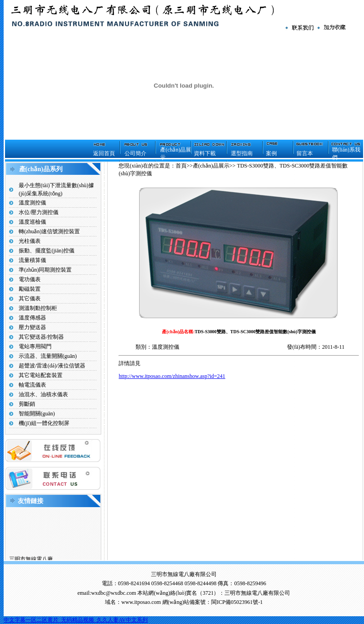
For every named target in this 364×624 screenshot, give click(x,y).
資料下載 (205, 153)
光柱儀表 (30, 241)
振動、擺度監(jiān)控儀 (47, 251)
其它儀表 (30, 299)
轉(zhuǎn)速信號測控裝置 (49, 231)
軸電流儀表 (32, 385)
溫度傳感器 (32, 318)
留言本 (305, 153)
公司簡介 (135, 153)
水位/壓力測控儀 (39, 212)
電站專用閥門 (35, 346)
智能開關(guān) (37, 414)
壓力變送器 (32, 327)
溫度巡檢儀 (32, 222)
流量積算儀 (32, 260)
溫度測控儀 (32, 203)
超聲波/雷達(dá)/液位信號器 (52, 366)
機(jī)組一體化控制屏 (44, 423)
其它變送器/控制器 (41, 337)
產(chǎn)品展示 (211, 166)
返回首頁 (104, 153)
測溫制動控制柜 (38, 308)
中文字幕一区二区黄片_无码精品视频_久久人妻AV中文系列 (76, 620)
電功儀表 (30, 279)
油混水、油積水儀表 (43, 394)
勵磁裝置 (30, 289)
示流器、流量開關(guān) (48, 356)
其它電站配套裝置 (41, 375)
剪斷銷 (27, 404)
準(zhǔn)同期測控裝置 (45, 270)
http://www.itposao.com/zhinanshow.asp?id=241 (172, 376)
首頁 (181, 166)
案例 (271, 153)
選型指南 (242, 153)
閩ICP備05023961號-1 (237, 602)
